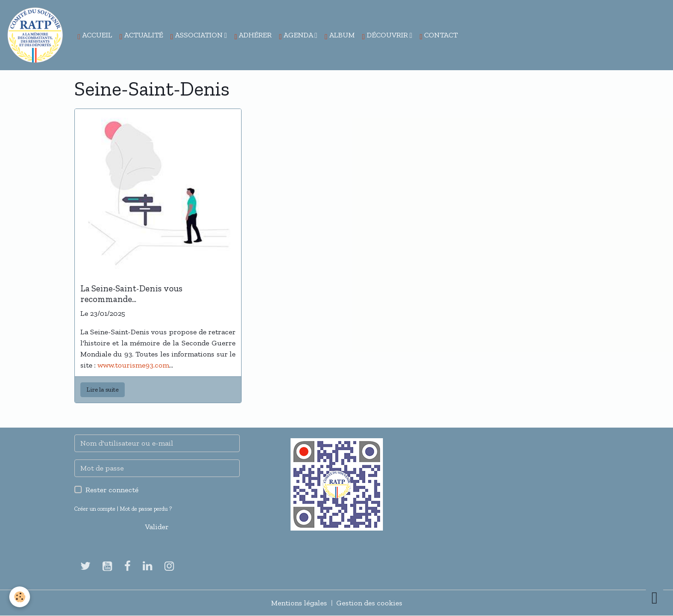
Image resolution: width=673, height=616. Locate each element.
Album (340, 36)
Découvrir (386, 36)
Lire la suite (103, 390)
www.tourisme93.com (133, 365)
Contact (439, 36)
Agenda (297, 36)
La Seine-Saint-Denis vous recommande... (131, 294)
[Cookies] (20, 597)
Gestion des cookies (369, 603)
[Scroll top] (655, 598)
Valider (157, 527)
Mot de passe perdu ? (146, 509)
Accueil (95, 36)
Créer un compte (95, 509)
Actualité (141, 36)
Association (197, 36)
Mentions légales (299, 603)
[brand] (37, 35)
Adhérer (253, 36)
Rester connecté (112, 490)
